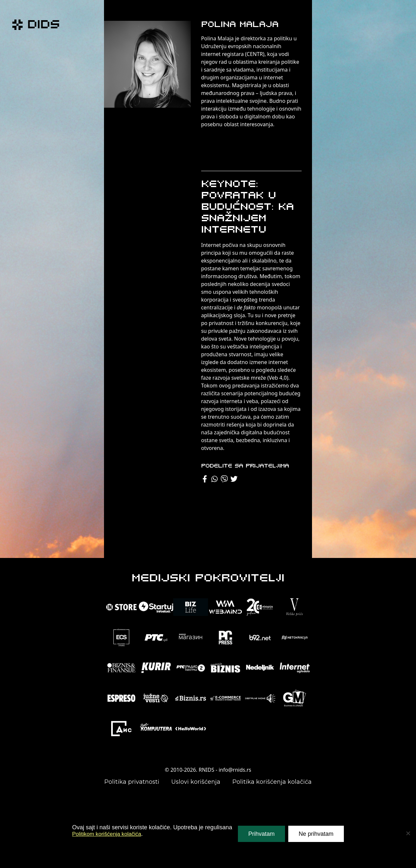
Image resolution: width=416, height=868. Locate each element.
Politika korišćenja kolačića (272, 782)
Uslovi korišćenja (196, 782)
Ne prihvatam (316, 834)
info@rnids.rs (235, 770)
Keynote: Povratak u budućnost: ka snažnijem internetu (248, 207)
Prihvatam (261, 834)
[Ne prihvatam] (408, 833)
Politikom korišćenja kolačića (109, 834)
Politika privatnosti (132, 782)
